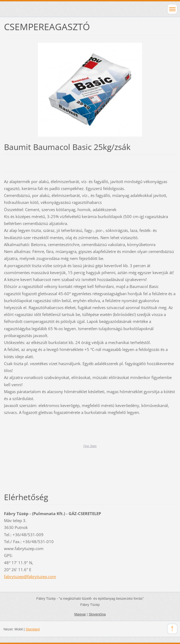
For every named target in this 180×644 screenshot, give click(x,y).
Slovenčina (97, 614)
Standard (33, 629)
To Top (172, 629)
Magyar (80, 614)
